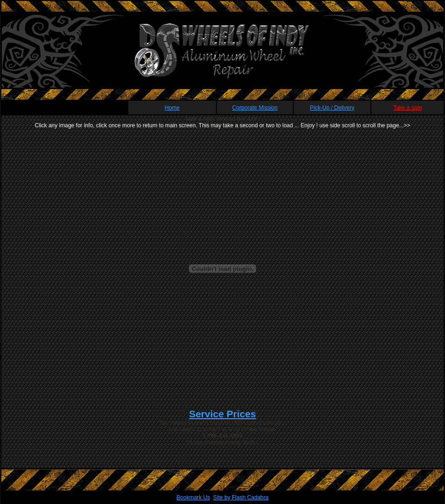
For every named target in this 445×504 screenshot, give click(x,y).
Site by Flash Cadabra (241, 497)
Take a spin (407, 108)
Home (172, 108)
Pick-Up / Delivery (332, 108)
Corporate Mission (255, 108)
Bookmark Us (193, 497)
